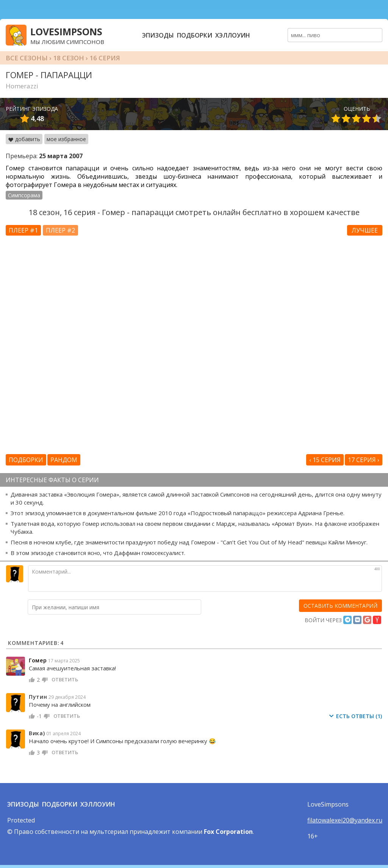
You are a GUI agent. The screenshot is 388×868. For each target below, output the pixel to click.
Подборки (195, 35)
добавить (24, 139)
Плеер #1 (23, 230)
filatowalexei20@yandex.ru (345, 820)
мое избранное (66, 139)
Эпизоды (158, 35)
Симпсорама (24, 195)
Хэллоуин (233, 35)
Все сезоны (27, 58)
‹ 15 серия (325, 460)
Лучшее (365, 230)
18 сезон (69, 58)
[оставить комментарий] (340, 606)
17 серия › (364, 460)
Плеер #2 (60, 230)
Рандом (64, 460)
